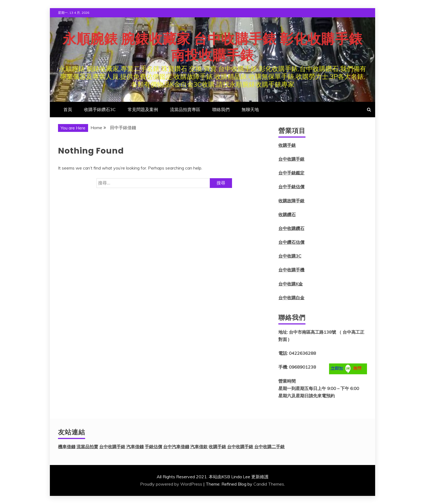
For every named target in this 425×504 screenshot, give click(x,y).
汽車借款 (199, 447)
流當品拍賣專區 (185, 109)
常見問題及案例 (143, 109)
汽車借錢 (135, 447)
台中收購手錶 (291, 159)
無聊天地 (250, 109)
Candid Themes (269, 484)
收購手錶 (287, 145)
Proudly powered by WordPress (171, 484)
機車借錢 (67, 447)
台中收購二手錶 (269, 447)
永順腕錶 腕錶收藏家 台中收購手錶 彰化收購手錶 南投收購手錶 (213, 47)
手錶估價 (153, 447)
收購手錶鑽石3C (100, 109)
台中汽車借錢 (176, 447)
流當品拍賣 (87, 447)
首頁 (68, 109)
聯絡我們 (221, 109)
